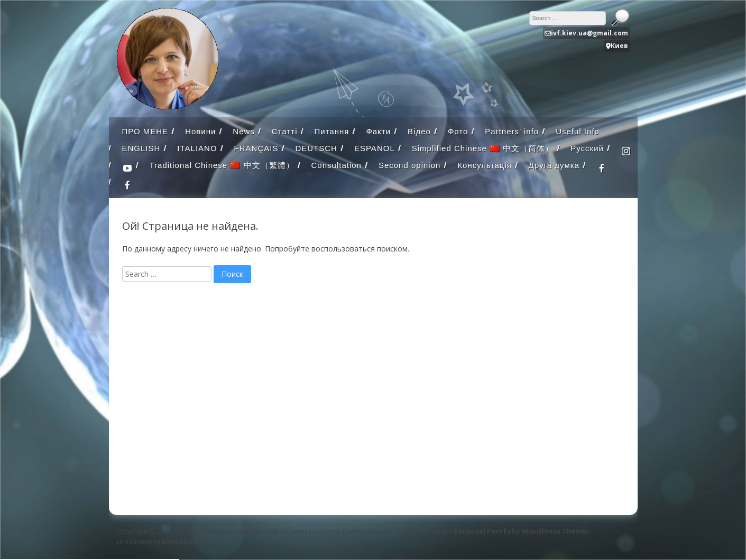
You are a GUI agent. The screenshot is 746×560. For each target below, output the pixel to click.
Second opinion (409, 165)
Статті (285, 131)
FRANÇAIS (256, 148)
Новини (200, 131)
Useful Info (578, 131)
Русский (587, 148)
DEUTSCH (316, 148)
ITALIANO (197, 148)
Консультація (485, 165)
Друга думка (554, 165)
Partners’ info (512, 131)
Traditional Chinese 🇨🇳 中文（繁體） (222, 165)
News (244, 131)
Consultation (337, 165)
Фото (458, 131)
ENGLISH (141, 148)
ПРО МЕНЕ (145, 131)
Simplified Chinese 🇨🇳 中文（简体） (483, 148)
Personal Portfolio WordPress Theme (520, 531)
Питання (331, 131)
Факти (378, 131)
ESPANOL (375, 148)
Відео (419, 131)
